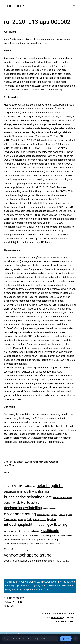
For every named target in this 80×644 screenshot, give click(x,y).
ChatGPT (70, 622)
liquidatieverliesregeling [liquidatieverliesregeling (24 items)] (43, 535)
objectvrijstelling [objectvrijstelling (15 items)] (37, 540)
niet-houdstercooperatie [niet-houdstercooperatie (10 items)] (16, 540)
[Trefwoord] (30, 639)
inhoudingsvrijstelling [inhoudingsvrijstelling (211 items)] (50, 525)
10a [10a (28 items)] (20, 486)
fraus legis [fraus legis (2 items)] (22, 520)
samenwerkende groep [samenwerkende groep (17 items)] (16, 544)
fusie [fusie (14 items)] (29, 519)
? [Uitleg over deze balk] (76, 639)
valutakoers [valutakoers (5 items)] (55, 544)
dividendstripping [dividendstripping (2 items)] (43, 515)
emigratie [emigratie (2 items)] (54, 515)
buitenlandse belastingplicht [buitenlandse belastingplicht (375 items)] (28, 497)
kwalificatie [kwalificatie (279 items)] (50, 531)
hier (37, 586)
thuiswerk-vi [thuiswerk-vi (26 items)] (37, 544)
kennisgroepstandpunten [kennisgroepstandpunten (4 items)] (29, 531)
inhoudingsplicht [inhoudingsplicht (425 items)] (18, 524)
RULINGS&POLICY (14, 6)
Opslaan (66, 639)
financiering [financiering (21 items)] (11, 519)
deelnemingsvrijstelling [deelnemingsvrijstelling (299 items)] (23, 508)
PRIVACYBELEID (13, 602)
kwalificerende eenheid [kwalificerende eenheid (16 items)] (16, 536)
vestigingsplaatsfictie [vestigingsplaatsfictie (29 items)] (17, 561)
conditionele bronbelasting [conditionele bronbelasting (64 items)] (22, 503)
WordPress (57, 618)
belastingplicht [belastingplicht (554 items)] (50, 486)
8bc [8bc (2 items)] (10, 486)
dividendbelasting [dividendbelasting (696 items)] (20, 514)
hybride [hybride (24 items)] (51, 519)
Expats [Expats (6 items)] (62, 515)
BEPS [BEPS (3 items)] (26, 492)
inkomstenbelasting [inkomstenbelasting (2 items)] (11, 531)
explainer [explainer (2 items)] (69, 515)
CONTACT (10, 606)
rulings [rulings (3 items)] (62, 540)
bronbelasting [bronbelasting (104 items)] (39, 491)
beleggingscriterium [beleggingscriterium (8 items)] (13, 492)
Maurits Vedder (67, 614)
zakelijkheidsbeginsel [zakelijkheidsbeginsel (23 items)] (42, 561)
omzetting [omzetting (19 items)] (52, 540)
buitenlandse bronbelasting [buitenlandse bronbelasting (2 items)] (63, 498)
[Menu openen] (74, 6)
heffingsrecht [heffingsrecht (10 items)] (40, 520)
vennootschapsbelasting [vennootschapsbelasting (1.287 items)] (28, 555)
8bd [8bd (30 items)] (14, 486)
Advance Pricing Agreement (46, 462)
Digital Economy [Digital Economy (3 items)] (49, 508)
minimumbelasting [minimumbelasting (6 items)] (66, 536)
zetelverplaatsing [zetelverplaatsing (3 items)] (62, 561)
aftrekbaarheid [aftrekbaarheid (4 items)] (29, 486)
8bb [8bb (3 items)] (5, 486)
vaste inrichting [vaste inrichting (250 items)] (16, 549)
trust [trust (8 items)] (47, 544)
